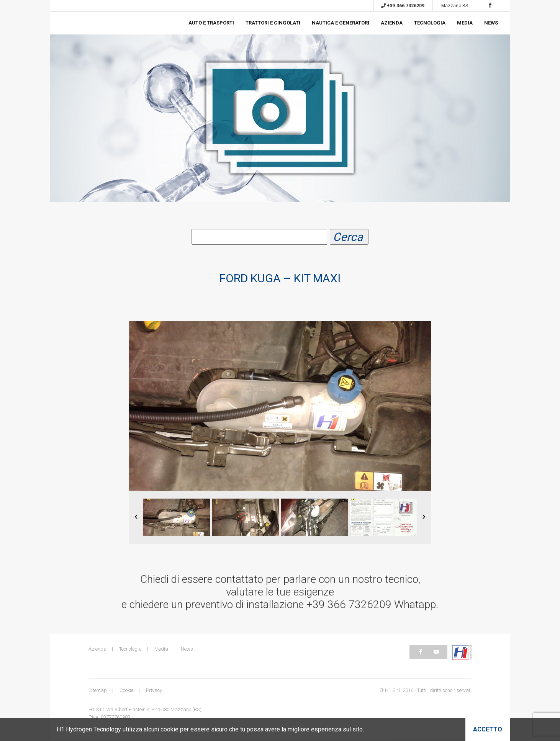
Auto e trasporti (211, 23)
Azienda (392, 23)
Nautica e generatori (341, 23)
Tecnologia (430, 23)
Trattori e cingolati (273, 23)
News (491, 23)
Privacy (154, 691)
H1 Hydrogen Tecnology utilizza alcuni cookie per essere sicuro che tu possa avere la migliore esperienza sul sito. (210, 729)
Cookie (126, 691)
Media (465, 23)
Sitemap (98, 691)
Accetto (488, 729)
